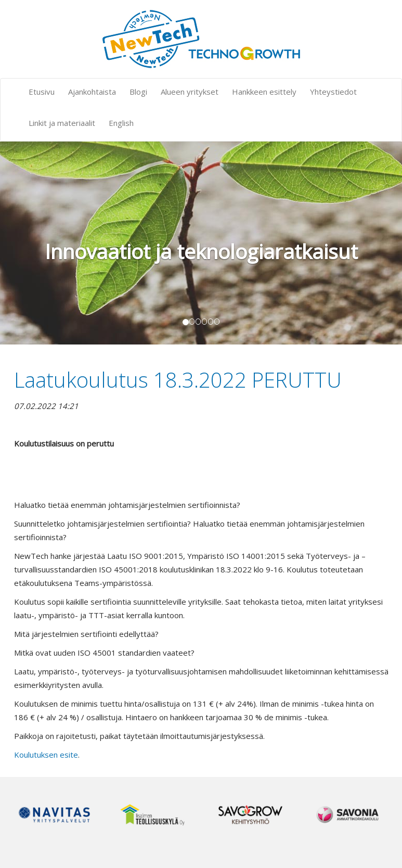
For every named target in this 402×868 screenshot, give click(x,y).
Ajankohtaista (92, 92)
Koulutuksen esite (46, 755)
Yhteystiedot (333, 92)
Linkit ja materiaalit (62, 123)
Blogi (138, 92)
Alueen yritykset (190, 92)
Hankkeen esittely (264, 92)
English (121, 123)
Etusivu (42, 92)
